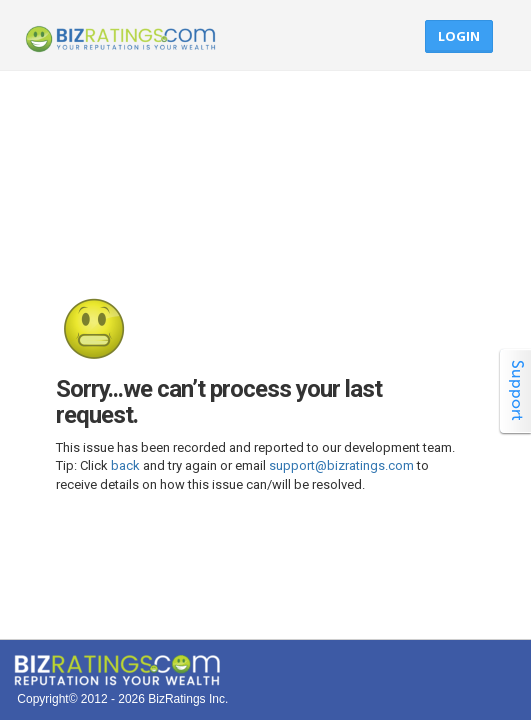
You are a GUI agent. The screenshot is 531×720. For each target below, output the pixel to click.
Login (459, 36)
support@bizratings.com (341, 465)
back (125, 465)
